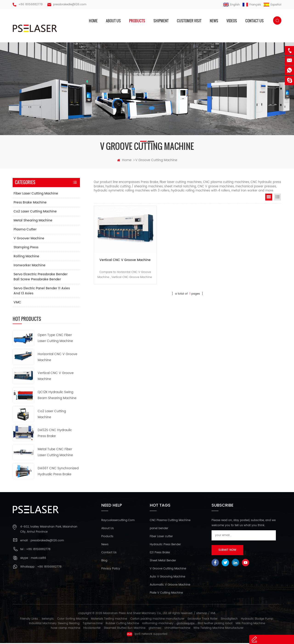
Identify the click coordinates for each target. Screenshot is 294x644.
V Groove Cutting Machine (168, 570)
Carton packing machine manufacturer (157, 620)
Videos (232, 21)
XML (213, 614)
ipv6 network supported (147, 635)
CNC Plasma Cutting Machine (170, 521)
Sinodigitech (229, 620)
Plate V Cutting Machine (166, 594)
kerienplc (48, 620)
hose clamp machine (65, 629)
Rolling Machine (26, 257)
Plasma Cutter (25, 230)
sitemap (202, 614)
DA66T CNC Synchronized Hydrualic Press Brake (58, 472)
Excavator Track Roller (203, 620)
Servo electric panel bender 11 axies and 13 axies (42, 292)
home (93, 21)
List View (277, 198)
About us (113, 21)
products (137, 21)
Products (107, 537)
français (252, 5)
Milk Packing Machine (250, 624)
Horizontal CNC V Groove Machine (58, 358)
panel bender (159, 529)
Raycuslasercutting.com (118, 521)
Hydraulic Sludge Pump (257, 620)
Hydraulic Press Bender (165, 545)
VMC (17, 303)
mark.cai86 (38, 559)
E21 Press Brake (160, 553)
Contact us (254, 21)
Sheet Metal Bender (163, 561)
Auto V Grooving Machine (167, 578)
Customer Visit (189, 21)
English (232, 5)
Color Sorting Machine (72, 620)
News (214, 21)
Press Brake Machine (30, 203)
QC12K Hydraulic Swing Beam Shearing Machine (57, 396)
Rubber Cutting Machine (122, 624)
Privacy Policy (111, 570)
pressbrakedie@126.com (70, 4)
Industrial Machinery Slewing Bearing (54, 624)
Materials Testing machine (109, 620)
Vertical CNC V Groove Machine (123, 258)
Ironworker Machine (30, 266)
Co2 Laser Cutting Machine (35, 212)
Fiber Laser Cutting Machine (36, 194)
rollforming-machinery (158, 624)
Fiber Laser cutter (161, 537)
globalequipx (186, 624)
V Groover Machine (29, 239)
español (273, 5)
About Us (107, 529)
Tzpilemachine (93, 624)
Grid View (269, 198)
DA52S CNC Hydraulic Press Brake (55, 434)
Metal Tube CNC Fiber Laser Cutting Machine (55, 453)
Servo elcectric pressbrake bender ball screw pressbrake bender (41, 277)
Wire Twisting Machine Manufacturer (218, 629)
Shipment (161, 21)
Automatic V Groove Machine (170, 586)
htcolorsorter (92, 629)
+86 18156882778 (31, 4)
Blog (104, 561)
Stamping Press (26, 248)
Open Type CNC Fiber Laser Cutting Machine (55, 339)
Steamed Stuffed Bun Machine (125, 629)
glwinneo (155, 629)
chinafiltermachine (177, 629)
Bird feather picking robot (215, 624)
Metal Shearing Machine (33, 221)
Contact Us (109, 553)
